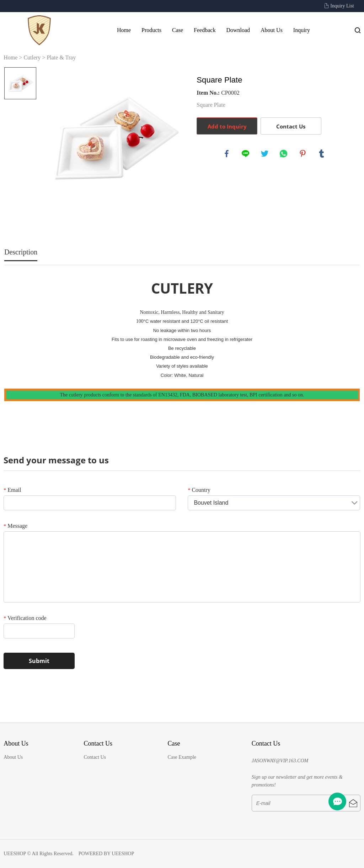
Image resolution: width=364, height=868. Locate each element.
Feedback (205, 30)
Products (151, 30)
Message (15, 526)
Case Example (182, 757)
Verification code (25, 618)
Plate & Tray (61, 57)
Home (124, 30)
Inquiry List (342, 6)
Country (199, 490)
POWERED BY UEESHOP (106, 854)
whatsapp (284, 154)
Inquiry (302, 30)
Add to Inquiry (227, 126)
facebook (227, 154)
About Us (272, 30)
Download (238, 30)
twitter (265, 154)
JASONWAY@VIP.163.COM (280, 761)
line (246, 154)
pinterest (303, 154)
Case (178, 30)
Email (12, 490)
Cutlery (32, 57)
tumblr (322, 154)
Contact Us (291, 126)
